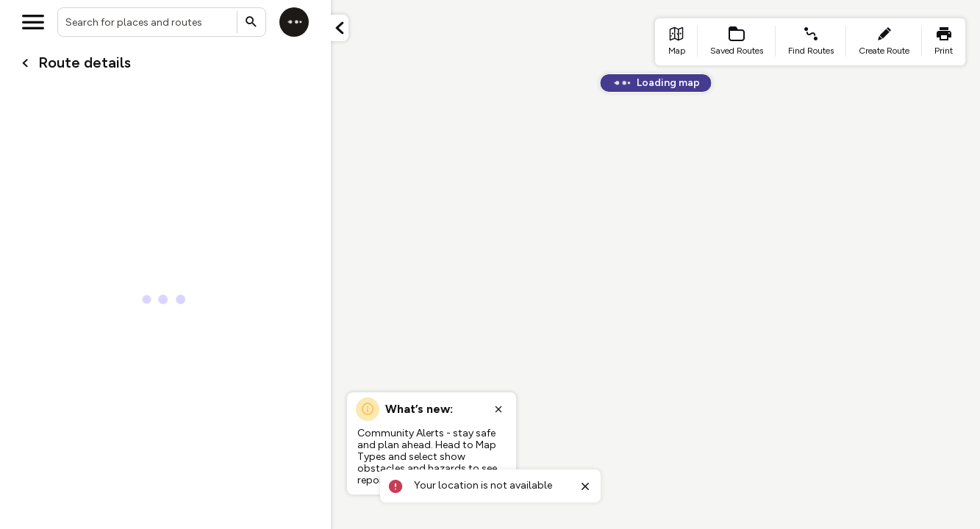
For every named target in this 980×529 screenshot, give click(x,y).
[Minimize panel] (340, 28)
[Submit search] (251, 22)
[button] (340, 28)
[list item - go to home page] (676, 42)
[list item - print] (944, 42)
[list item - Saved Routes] (737, 42)
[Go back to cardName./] (25, 63)
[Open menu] (33, 22)
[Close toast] (585, 486)
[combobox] (162, 22)
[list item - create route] (884, 42)
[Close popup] (498, 409)
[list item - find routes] (811, 42)
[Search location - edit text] (162, 22)
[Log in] (294, 22)
